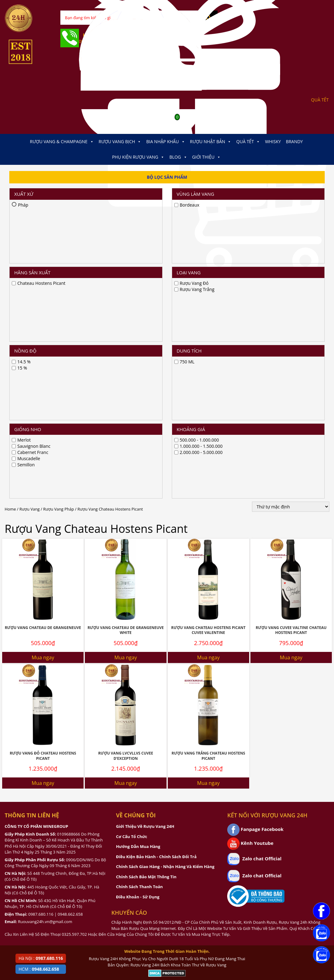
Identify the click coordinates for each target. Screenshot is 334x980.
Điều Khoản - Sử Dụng (138, 643)
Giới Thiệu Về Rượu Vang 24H (145, 573)
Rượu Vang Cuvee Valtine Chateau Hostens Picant (291, 377)
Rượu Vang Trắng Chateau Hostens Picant (208, 502)
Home (10, 255)
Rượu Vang (30, 255)
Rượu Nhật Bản (211, 142)
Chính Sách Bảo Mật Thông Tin (146, 623)
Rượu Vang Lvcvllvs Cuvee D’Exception (126, 502)
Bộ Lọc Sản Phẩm (167, 177)
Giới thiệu (207, 157)
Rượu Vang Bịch (120, 142)
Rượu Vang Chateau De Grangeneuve (43, 374)
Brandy (294, 141)
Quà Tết (248, 142)
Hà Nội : (41, 958)
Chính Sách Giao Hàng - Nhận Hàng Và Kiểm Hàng (165, 613)
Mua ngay (43, 404)
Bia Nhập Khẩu (165, 142)
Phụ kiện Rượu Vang (138, 157)
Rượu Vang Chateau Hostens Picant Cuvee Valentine (208, 377)
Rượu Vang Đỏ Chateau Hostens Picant (43, 502)
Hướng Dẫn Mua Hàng (138, 593)
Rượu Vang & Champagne (62, 142)
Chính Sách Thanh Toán (139, 633)
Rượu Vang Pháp (59, 255)
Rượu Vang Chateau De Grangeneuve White (126, 377)
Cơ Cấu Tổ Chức (132, 583)
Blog (178, 157)
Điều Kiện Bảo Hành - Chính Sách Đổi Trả (156, 603)
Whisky (273, 141)
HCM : (39, 969)
